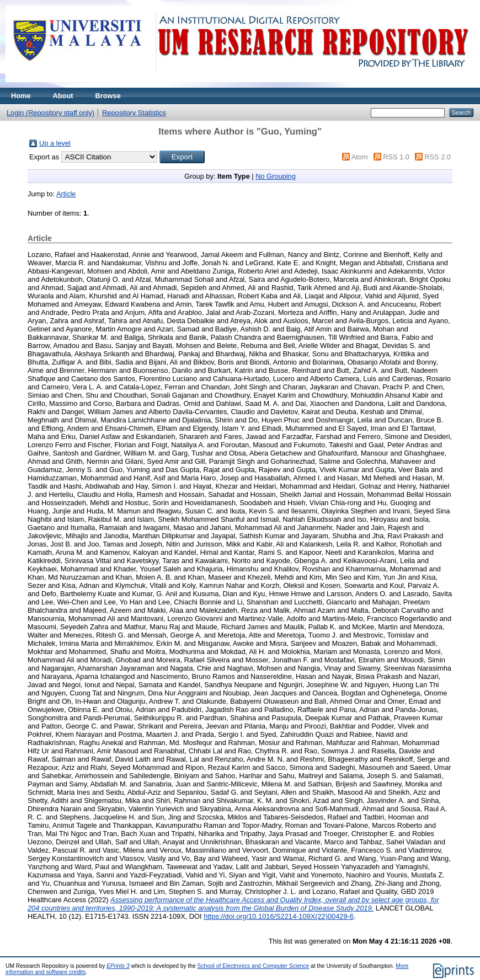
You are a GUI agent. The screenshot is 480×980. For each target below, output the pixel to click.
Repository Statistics (134, 113)
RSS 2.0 (438, 157)
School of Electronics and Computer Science (254, 966)
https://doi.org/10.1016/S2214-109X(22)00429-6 (279, 916)
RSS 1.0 (396, 157)
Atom (360, 157)
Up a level (55, 143)
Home (21, 96)
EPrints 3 (118, 966)
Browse (108, 96)
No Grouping (276, 176)
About (63, 96)
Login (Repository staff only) (50, 113)
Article (66, 194)
